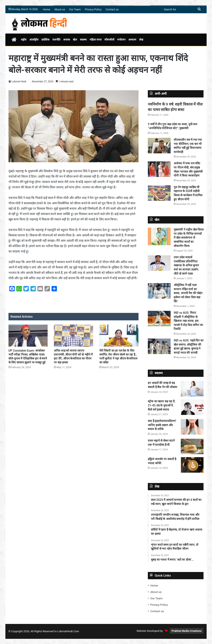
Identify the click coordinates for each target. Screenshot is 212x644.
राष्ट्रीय (24, 40)
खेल (75, 40)
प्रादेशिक (45, 40)
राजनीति (56, 40)
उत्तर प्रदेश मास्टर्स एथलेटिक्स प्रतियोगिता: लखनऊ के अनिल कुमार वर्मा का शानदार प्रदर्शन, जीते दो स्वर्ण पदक (186, 265)
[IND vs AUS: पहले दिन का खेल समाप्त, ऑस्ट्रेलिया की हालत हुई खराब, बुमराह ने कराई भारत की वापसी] (159, 346)
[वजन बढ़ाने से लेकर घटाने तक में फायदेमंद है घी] (192, 446)
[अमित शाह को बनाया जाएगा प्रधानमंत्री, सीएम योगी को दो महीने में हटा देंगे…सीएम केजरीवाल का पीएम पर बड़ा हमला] (73, 336)
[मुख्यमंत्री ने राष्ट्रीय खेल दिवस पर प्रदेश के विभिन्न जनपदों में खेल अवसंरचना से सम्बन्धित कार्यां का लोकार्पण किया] (159, 236)
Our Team (75, 9)
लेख (141, 40)
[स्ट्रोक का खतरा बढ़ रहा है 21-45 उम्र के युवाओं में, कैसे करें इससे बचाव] (192, 407)
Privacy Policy (93, 9)
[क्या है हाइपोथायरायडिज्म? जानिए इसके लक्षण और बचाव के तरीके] (192, 427)
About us (60, 9)
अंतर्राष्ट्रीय (34, 40)
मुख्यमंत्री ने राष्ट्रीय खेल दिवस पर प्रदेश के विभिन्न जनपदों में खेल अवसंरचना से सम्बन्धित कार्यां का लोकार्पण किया (189, 238)
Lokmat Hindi (19, 82)
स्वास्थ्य (83, 40)
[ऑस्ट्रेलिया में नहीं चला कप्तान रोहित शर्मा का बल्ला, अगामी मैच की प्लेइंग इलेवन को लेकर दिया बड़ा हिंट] (159, 291)
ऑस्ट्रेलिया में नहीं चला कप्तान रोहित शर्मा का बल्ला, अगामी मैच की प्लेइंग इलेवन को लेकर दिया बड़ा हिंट (188, 293)
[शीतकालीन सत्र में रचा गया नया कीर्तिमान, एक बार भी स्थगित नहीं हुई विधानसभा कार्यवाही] (159, 146)
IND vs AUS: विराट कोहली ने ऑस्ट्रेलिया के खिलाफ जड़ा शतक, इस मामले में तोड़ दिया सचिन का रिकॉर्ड (188, 321)
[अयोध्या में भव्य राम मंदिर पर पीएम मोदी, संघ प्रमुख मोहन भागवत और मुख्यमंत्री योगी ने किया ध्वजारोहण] (159, 169)
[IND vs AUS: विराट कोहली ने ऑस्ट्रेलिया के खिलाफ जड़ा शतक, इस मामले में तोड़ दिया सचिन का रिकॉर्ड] (159, 319)
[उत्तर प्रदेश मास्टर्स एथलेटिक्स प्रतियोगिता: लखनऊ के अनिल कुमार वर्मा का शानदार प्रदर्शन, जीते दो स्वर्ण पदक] (159, 263)
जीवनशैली (109, 40)
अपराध (67, 40)
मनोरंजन (121, 40)
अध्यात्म (132, 40)
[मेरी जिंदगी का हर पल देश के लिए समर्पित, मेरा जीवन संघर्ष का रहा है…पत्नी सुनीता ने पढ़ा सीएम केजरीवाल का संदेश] (119, 336)
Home (46, 9)
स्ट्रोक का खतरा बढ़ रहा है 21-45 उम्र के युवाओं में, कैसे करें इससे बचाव (161, 405)
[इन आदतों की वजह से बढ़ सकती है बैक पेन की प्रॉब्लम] (192, 389)
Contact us (112, 9)
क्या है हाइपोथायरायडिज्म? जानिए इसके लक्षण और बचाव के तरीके (162, 425)
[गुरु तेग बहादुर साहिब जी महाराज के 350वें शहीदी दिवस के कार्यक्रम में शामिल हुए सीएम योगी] (159, 193)
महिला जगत (96, 40)
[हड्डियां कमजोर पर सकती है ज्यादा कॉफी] (192, 465)
